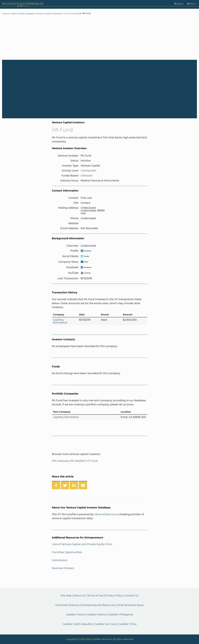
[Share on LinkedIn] (74, 485)
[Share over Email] (83, 485)
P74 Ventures (60, 461)
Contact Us (131, 596)
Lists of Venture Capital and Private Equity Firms (82, 544)
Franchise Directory (68, 605)
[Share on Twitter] (65, 485)
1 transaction (88, 171)
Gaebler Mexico (97, 615)
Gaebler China (128, 624)
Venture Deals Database (24, 14)
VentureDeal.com (106, 514)
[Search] (179, 4)
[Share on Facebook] (56, 485)
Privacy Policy (114, 596)
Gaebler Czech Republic (78, 624)
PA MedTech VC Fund (84, 461)
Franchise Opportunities (67, 552)
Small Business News (130, 605)
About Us (79, 596)
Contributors (60, 560)
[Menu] (191, 4)
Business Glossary (63, 568)
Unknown (87, 176)
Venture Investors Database (53, 14)
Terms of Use (95, 596)
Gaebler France (76, 615)
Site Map (66, 596)
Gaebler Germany (106, 624)
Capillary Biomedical (60, 321)
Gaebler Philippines (121, 615)
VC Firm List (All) (77, 14)
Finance (6, 14)
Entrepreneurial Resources (98, 605)
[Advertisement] (99, 38)
